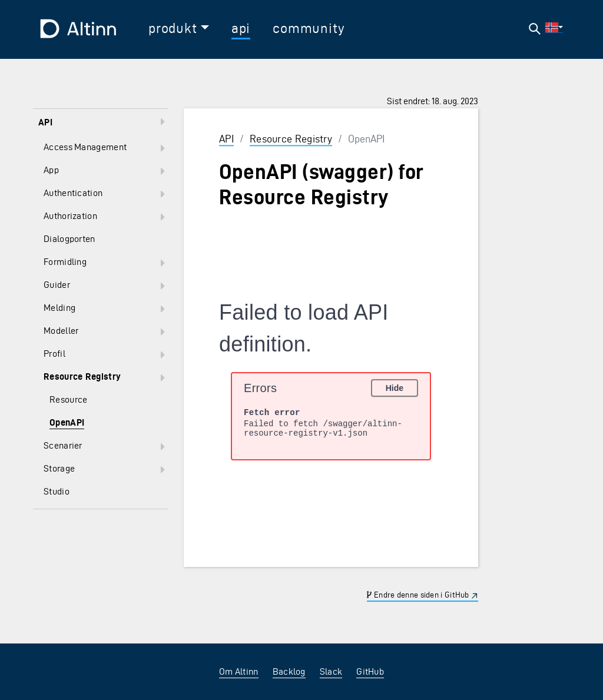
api (241, 28)
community (309, 28)
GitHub (370, 671)
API (226, 139)
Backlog (289, 671)
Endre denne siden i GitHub (418, 595)
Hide (395, 388)
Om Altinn (239, 671)
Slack (331, 671)
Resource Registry (291, 139)
